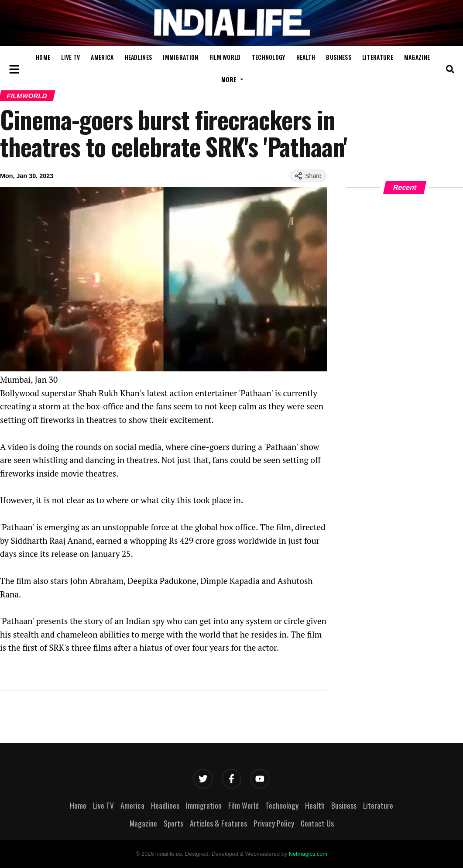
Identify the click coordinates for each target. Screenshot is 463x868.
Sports (173, 823)
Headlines (139, 57)
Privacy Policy (274, 823)
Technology (269, 57)
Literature (378, 57)
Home (43, 57)
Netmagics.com (308, 854)
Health (306, 57)
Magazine (417, 57)
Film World (225, 57)
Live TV (70, 57)
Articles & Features (218, 823)
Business (338, 57)
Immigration (180, 57)
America (102, 57)
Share (308, 176)
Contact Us (317, 823)
